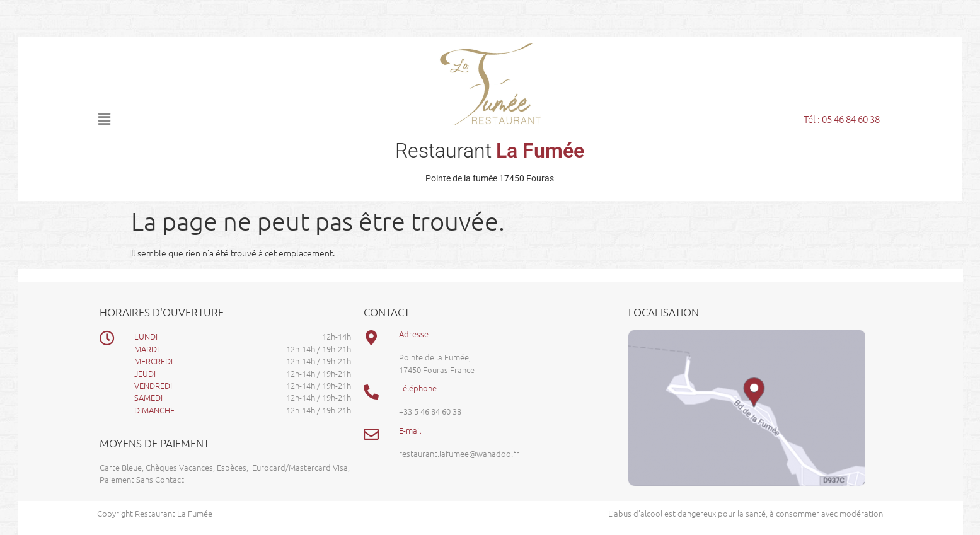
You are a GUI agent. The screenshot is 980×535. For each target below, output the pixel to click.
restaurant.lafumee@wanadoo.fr (459, 453)
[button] (210, 118)
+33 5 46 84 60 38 (430, 411)
